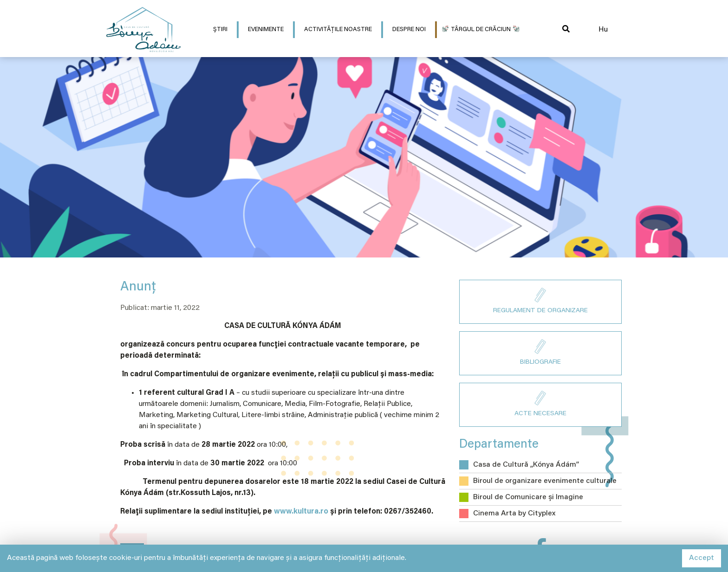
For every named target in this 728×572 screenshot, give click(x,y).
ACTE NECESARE (540, 404)
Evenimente (266, 29)
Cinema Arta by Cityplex (514, 514)
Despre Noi (409, 29)
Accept (702, 558)
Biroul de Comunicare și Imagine (528, 497)
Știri (220, 29)
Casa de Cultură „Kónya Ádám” (526, 465)
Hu (603, 30)
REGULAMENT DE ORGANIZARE (540, 301)
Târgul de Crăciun (481, 29)
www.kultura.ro (301, 512)
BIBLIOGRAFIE (540, 352)
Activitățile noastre (338, 29)
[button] (566, 30)
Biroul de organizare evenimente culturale (545, 481)
